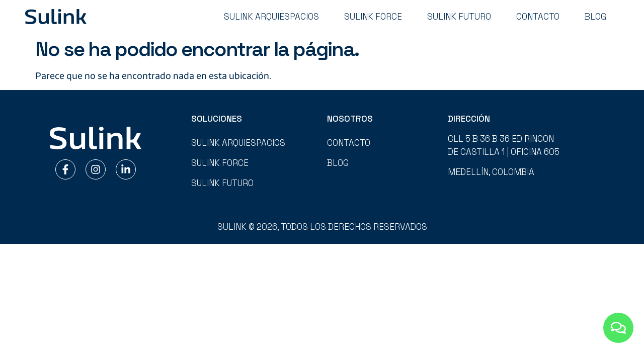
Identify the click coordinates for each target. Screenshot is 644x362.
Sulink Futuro (459, 17)
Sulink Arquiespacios (271, 17)
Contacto (538, 17)
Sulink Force (373, 17)
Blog (595, 17)
